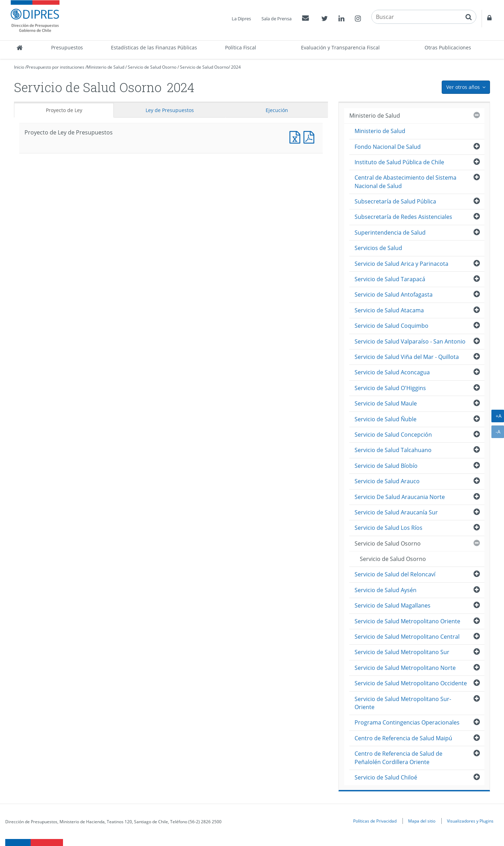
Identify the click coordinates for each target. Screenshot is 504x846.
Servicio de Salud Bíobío (386, 466)
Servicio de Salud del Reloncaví (395, 574)
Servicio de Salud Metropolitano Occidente (411, 683)
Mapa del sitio (422, 821)
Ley (170, 110)
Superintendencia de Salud (390, 233)
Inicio (19, 67)
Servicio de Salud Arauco (387, 481)
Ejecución (277, 110)
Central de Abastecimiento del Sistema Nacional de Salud (405, 182)
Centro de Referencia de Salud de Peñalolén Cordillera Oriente (398, 758)
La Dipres (241, 19)
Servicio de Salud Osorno (152, 67)
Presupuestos (67, 47)
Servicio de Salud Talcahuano (393, 450)
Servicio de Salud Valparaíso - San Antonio (410, 341)
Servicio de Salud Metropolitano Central (407, 637)
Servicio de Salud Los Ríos (388, 528)
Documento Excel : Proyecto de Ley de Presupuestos (296, 136)
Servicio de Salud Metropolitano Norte (405, 668)
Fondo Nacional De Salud (388, 147)
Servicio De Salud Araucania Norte (400, 497)
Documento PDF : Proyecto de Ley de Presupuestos (310, 136)
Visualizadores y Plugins (470, 821)
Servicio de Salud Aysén (386, 590)
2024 (236, 67)
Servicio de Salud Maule (386, 403)
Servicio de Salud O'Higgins (390, 388)
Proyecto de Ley (64, 110)
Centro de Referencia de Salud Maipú (403, 738)
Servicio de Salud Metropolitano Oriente (407, 621)
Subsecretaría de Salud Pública (395, 201)
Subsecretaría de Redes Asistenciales (403, 217)
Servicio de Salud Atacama (389, 310)
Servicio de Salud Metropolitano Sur (402, 652)
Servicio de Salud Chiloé (386, 777)
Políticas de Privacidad (375, 821)
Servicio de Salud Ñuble (386, 419)
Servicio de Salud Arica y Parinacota (401, 264)
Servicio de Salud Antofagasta (394, 294)
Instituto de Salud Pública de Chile (399, 162)
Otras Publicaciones (448, 47)
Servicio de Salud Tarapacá (390, 279)
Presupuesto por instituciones (55, 67)
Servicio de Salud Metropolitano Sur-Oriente (403, 703)
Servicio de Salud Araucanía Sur (396, 512)
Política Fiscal (241, 47)
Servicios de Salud (378, 248)
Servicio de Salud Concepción (393, 435)
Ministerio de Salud (106, 67)
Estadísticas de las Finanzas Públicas (154, 47)
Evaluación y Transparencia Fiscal (340, 47)
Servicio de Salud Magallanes (393, 605)
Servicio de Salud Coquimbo (391, 326)
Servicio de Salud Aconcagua (392, 372)
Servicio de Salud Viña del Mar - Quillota (407, 357)
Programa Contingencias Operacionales (407, 722)
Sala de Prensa (276, 19)
